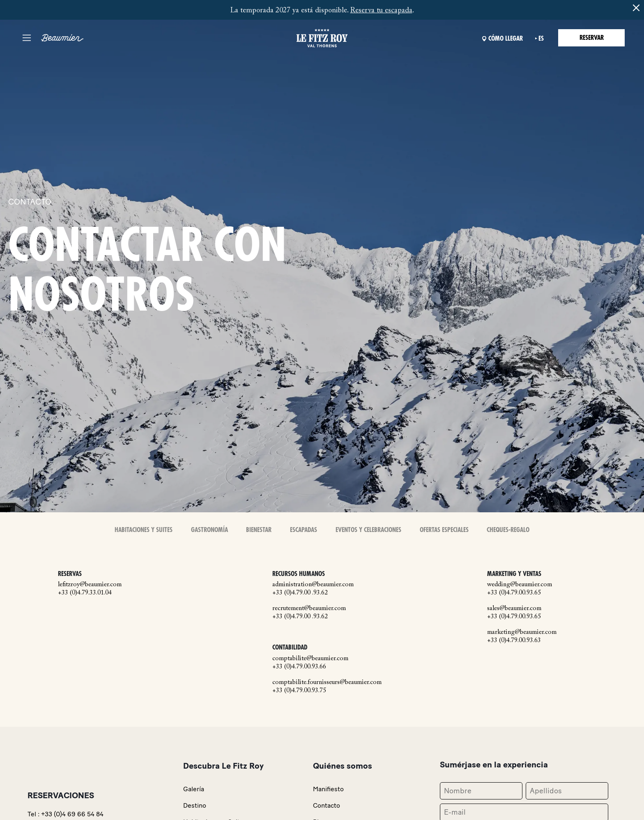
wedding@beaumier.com (520, 585)
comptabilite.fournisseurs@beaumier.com (327, 682)
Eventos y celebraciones (368, 530)
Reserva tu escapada (381, 11)
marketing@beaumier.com (522, 632)
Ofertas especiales (444, 530)
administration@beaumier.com (313, 585)
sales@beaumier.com (514, 608)
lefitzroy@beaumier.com (90, 585)
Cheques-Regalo (508, 530)
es (541, 39)
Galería (194, 789)
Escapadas (304, 530)
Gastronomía (209, 530)
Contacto (327, 805)
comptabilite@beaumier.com (310, 659)
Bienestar (259, 530)
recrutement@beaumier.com (309, 608)
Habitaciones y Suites (144, 530)
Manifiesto (328, 789)
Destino (195, 805)
